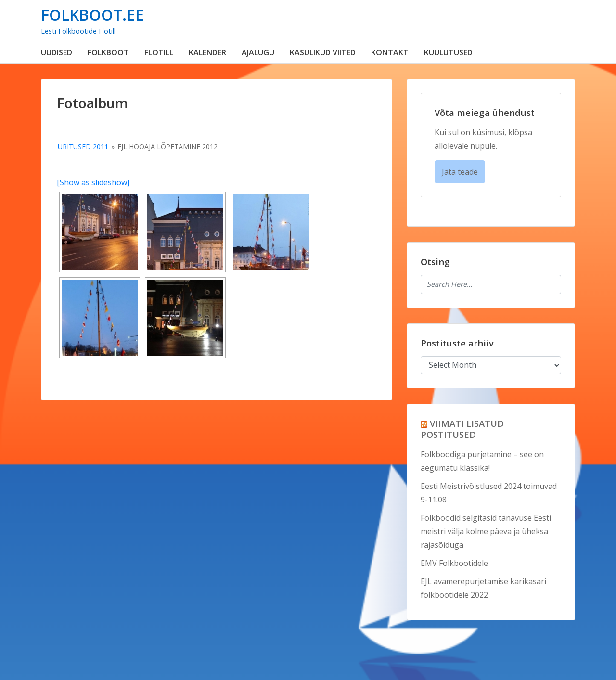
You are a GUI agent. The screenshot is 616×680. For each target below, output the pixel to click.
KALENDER (207, 52)
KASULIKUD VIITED (323, 52)
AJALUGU (258, 52)
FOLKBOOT (108, 52)
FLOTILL (159, 52)
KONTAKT (390, 52)
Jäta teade (460, 172)
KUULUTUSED (448, 52)
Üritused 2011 (83, 147)
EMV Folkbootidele (454, 563)
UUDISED (57, 52)
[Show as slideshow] (93, 182)
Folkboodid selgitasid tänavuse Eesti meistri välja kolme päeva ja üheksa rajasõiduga (486, 531)
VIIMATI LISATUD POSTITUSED (462, 429)
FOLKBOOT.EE (92, 15)
